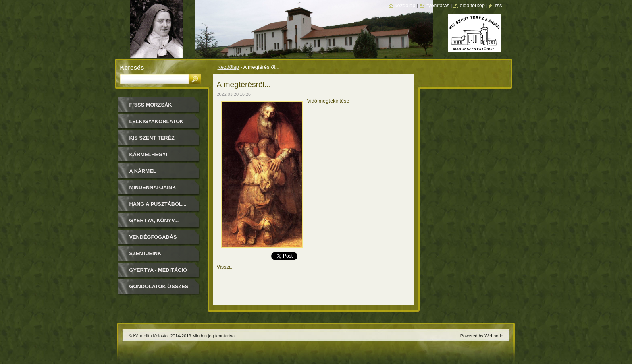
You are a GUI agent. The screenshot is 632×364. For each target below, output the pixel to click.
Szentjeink (146, 253)
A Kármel (143, 171)
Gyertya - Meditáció (158, 270)
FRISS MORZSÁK (151, 105)
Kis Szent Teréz (152, 138)
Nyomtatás (438, 5)
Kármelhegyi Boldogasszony (153, 157)
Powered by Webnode (482, 336)
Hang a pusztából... (158, 204)
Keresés (132, 67)
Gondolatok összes (159, 286)
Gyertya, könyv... (154, 220)
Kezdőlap (228, 67)
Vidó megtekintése (328, 101)
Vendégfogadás (153, 237)
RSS (498, 5)
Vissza (224, 267)
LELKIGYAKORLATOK (157, 121)
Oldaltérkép (472, 5)
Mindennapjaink (153, 187)
